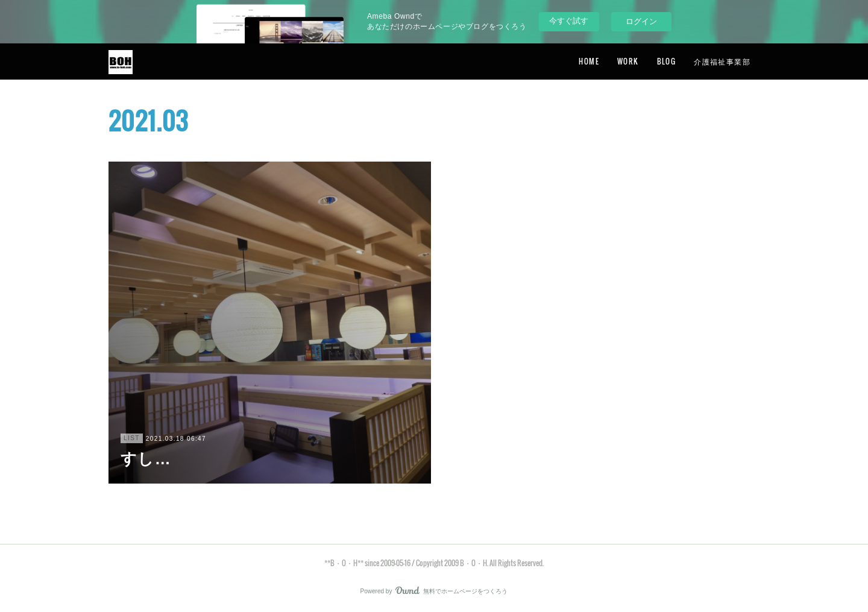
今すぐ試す (569, 21)
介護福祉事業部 (722, 61)
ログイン (641, 21)
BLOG (667, 61)
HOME (589, 61)
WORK (628, 61)
